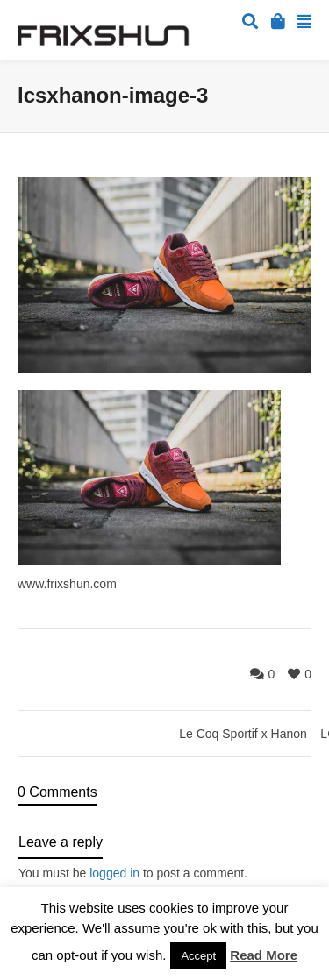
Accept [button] (198, 956)
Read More (264, 955)
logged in (114, 873)
